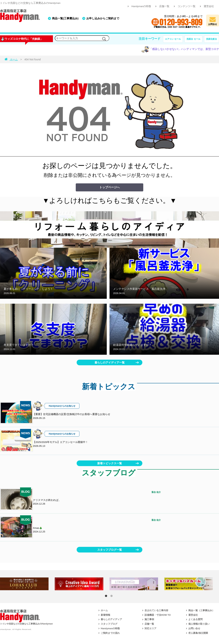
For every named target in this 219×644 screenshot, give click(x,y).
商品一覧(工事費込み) (65, 18)
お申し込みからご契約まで (103, 18)
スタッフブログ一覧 (110, 550)
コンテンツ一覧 (187, 6)
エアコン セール (173, 39)
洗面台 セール (193, 39)
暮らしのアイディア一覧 (110, 362)
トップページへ (109, 187)
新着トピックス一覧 (110, 463)
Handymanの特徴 (141, 6)
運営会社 (209, 6)
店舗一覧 (164, 6)
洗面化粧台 (212, 39)
